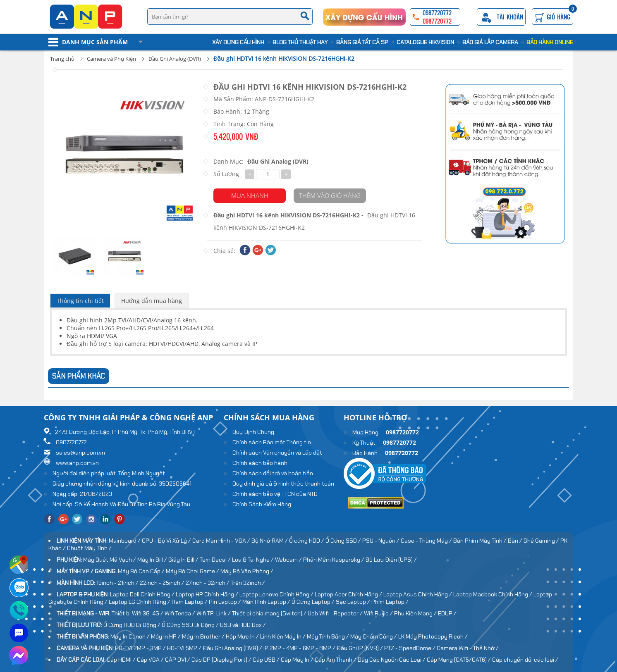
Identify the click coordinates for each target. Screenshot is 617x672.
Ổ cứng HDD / (307, 541)
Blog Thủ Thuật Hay (300, 42)
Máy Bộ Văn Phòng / (247, 571)
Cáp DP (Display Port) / (222, 660)
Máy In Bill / (153, 560)
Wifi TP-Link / (214, 613)
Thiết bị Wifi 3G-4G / (138, 613)
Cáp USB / (267, 660)
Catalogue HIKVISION (425, 42)
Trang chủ (62, 59)
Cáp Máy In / (298, 660)
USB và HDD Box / (243, 625)
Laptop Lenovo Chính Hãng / (277, 594)
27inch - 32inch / (208, 583)
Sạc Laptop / (354, 602)
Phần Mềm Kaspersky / (334, 560)
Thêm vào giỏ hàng (330, 195)
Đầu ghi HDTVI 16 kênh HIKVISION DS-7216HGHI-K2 (284, 58)
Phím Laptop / (390, 602)
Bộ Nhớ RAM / (270, 541)
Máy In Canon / (131, 636)
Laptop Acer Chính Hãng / (349, 594)
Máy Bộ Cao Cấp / (142, 571)
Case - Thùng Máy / (427, 541)
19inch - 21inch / (118, 583)
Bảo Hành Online (550, 42)
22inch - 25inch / (163, 583)
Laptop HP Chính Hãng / (208, 594)
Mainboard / (125, 541)
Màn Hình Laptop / (267, 602)
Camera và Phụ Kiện (111, 59)
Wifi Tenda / (181, 613)
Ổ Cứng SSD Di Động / (191, 625)
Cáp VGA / (151, 660)
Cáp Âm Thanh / (336, 660)
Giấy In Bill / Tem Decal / (200, 560)
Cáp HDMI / (122, 660)
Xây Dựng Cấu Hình (238, 42)
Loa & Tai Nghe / (253, 560)
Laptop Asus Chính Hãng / (418, 594)
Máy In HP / (166, 636)
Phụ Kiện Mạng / (416, 613)
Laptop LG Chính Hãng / (140, 602)
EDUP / (447, 613)
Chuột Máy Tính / (89, 548)
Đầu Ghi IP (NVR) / (360, 648)
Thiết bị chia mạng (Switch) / (270, 613)
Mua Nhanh (250, 195)
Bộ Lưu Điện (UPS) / (391, 560)
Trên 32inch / (248, 583)
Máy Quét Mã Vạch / (110, 560)
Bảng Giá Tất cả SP (362, 42)
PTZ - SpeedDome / (410, 648)
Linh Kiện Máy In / (283, 636)
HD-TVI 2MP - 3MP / (141, 648)
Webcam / (289, 560)
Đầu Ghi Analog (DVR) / (233, 648)
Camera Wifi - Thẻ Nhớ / (468, 648)
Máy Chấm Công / (374, 636)
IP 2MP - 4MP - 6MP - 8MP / (300, 648)
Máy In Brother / (204, 636)
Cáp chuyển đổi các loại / (525, 660)
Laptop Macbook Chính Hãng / (493, 594)
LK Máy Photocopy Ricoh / (433, 636)
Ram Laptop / (190, 602)
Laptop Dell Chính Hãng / (143, 594)
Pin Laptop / (226, 602)
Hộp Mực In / (243, 636)
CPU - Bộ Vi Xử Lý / (167, 541)
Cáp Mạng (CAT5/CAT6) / (459, 660)
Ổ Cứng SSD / (344, 541)
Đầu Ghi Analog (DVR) (175, 59)
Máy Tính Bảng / (329, 636)
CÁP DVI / (178, 660)
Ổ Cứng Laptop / (314, 602)
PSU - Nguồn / (381, 541)
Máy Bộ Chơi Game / (193, 571)
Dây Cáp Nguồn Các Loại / (392, 660)
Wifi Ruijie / (379, 613)
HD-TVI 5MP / (185, 648)
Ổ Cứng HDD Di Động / (133, 625)
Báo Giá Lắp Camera (490, 42)
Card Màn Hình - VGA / (222, 541)
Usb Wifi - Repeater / (336, 613)
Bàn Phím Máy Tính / (481, 541)
